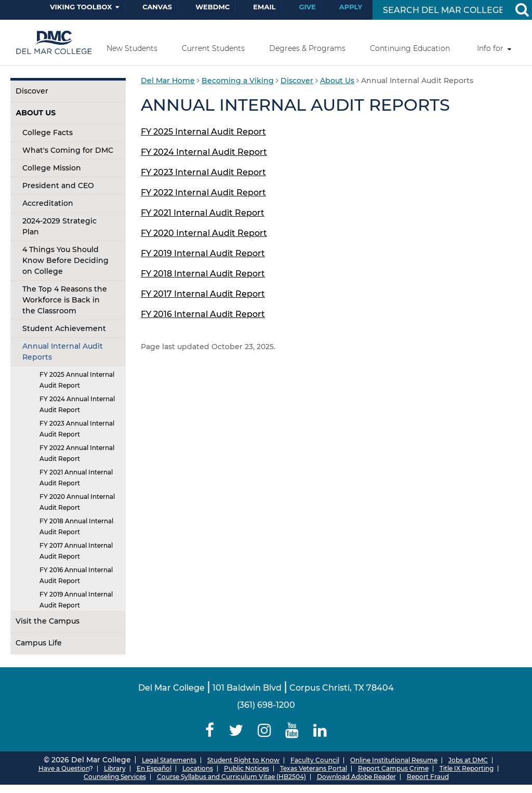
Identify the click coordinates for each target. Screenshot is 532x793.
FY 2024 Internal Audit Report (204, 152)
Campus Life (39, 643)
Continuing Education (410, 48)
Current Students (213, 48)
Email (264, 7)
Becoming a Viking (238, 81)
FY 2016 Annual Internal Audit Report (76, 575)
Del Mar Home (168, 81)
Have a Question (64, 768)
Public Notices (247, 768)
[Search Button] (522, 10)
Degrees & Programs (307, 48)
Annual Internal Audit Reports (63, 352)
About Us (36, 113)
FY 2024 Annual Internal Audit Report (77, 404)
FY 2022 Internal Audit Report (203, 193)
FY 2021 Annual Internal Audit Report (76, 478)
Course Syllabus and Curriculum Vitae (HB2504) (231, 777)
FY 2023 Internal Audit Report (203, 172)
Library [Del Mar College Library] (115, 768)
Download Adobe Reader (356, 777)
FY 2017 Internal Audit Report (203, 294)
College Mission (52, 168)
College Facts (48, 133)
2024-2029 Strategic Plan (59, 226)
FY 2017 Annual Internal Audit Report (76, 551)
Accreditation (48, 203)
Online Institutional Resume (394, 760)
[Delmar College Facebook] (210, 730)
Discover (32, 91)
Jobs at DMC (468, 760)
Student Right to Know (243, 760)
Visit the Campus (48, 621)
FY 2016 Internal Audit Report (203, 314)
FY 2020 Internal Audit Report (204, 233)
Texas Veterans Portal (314, 768)
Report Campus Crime (393, 768)
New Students (132, 48)
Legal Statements (169, 760)
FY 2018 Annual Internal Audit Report (76, 526)
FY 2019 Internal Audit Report (203, 253)
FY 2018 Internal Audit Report (203, 274)
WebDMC (212, 7)
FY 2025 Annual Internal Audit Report (77, 380)
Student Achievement (64, 328)
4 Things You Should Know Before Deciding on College (65, 260)
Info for (490, 48)
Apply (351, 7)
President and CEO (58, 186)
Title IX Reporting (467, 768)
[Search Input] (442, 10)
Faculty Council (315, 760)
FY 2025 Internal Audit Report (203, 132)
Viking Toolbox (81, 7)
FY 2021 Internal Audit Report (203, 213)
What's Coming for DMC (68, 150)
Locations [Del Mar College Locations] (198, 768)
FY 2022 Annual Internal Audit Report (77, 453)
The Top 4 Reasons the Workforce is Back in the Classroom (65, 300)
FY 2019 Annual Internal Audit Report (76, 600)
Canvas (157, 7)
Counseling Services (115, 777)
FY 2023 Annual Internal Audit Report (77, 429)
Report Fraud (428, 777)
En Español (154, 768)
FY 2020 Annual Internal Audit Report (77, 502)
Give (308, 7)
